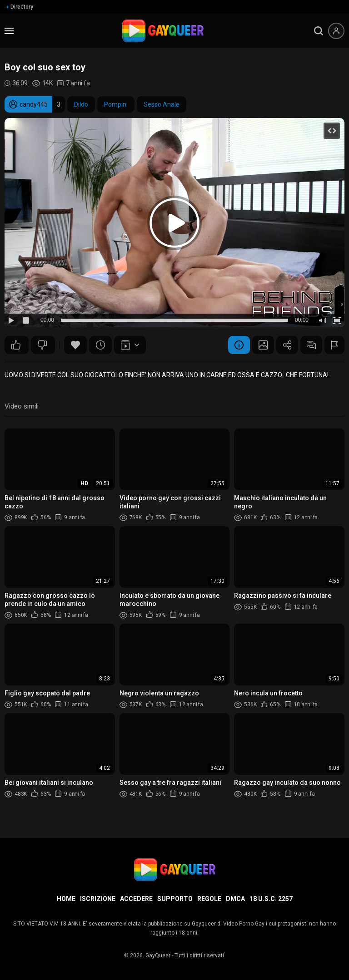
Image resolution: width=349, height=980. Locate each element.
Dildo (81, 104)
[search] (319, 31)
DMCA (235, 899)
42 (42, 345)
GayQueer (158, 955)
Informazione (235, 345)
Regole (209, 899)
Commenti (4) (310, 345)
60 (16, 345)
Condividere (285, 345)
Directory (19, 7)
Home (66, 899)
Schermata (260, 345)
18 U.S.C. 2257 (271, 899)
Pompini (116, 104)
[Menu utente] (336, 31)
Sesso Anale (162, 104)
